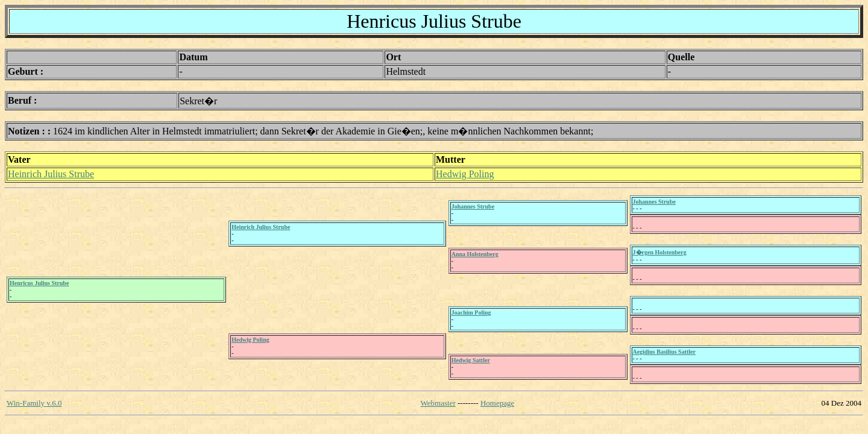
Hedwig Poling (465, 174)
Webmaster (438, 403)
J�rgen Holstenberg (660, 252)
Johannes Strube (473, 206)
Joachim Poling (471, 313)
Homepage (497, 403)
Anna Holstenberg (475, 254)
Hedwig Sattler (471, 360)
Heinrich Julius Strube (51, 174)
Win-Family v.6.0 (34, 403)
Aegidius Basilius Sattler (664, 352)
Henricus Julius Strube (39, 283)
